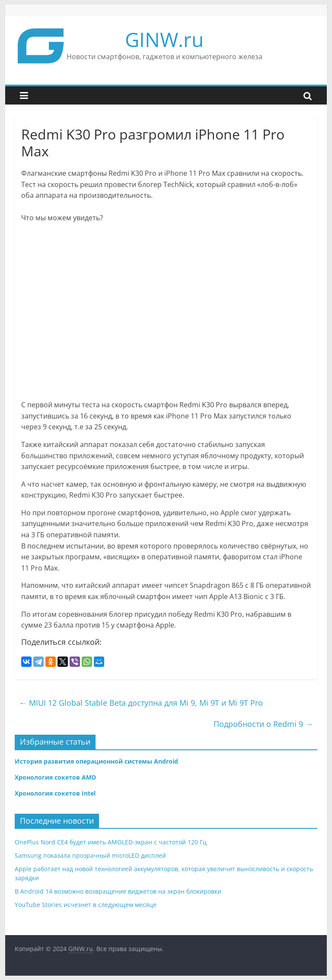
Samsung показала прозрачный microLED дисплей (90, 855)
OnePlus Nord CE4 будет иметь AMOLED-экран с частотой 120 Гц (111, 842)
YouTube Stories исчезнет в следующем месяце (86, 905)
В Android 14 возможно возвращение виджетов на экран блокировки (118, 891)
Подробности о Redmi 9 (263, 724)
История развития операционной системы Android (96, 761)
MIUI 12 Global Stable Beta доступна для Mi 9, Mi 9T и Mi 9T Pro (141, 703)
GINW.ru (164, 39)
